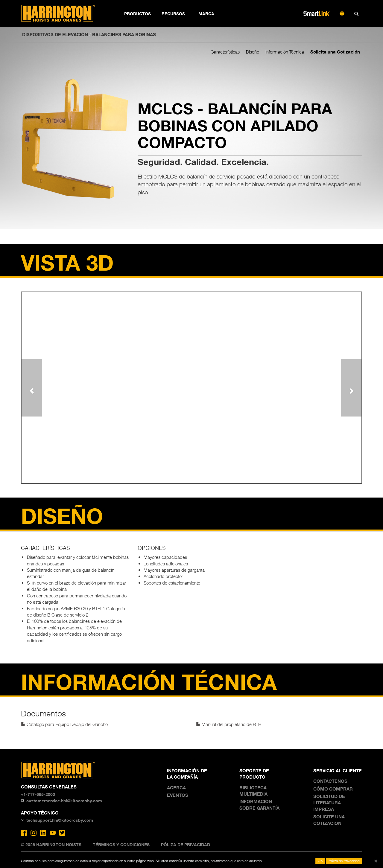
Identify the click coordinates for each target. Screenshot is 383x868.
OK (320, 861)
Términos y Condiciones (121, 845)
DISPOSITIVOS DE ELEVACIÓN (55, 34)
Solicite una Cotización (335, 52)
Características (225, 52)
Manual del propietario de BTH (229, 724)
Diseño (253, 52)
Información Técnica (285, 52)
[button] (32, 388)
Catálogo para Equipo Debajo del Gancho (64, 724)
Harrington (62, 13)
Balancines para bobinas (124, 34)
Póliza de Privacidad (186, 845)
